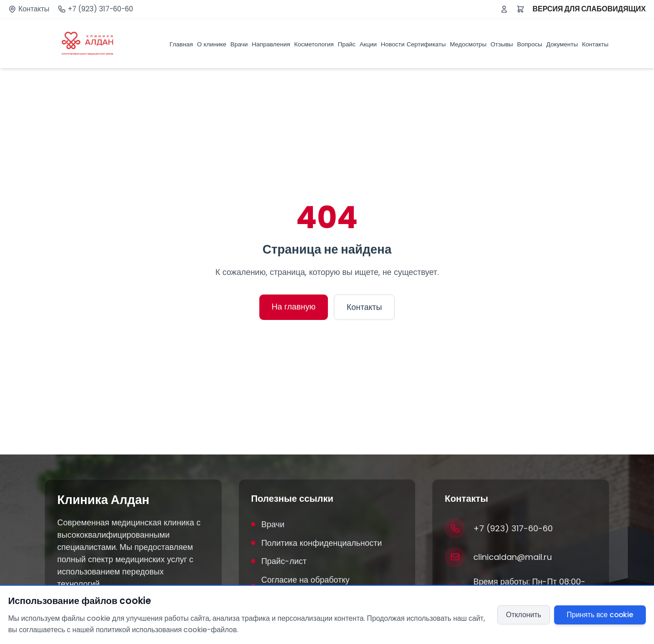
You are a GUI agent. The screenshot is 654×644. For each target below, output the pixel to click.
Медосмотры (468, 44)
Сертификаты (426, 44)
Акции (368, 44)
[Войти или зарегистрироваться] (504, 9)
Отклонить (524, 615)
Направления (271, 44)
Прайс (347, 44)
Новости (393, 44)
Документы (562, 44)
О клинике (212, 44)
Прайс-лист (279, 561)
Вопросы (530, 44)
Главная (181, 44)
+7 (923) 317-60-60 (100, 9)
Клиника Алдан (103, 500)
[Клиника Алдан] (87, 44)
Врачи (239, 44)
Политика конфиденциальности (317, 543)
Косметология (314, 44)
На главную (294, 307)
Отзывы (502, 44)
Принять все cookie (600, 615)
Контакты (34, 9)
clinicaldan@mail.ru (513, 557)
